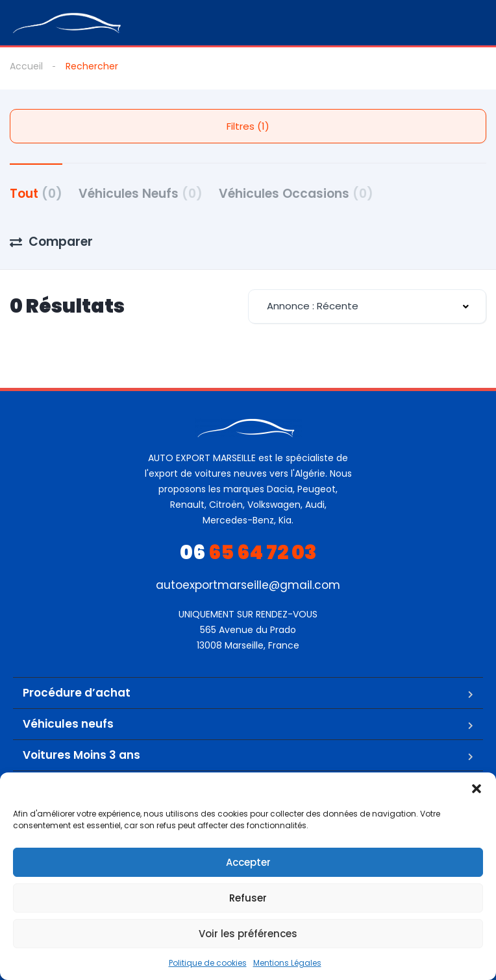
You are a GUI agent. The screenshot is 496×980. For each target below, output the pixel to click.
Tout (36, 194)
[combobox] (367, 306)
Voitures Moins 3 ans (81, 755)
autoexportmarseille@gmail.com (248, 585)
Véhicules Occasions (296, 194)
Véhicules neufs (68, 724)
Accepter (248, 862)
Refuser (248, 898)
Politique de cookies (208, 963)
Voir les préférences (248, 934)
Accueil (26, 66)
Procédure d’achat (77, 693)
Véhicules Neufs (141, 194)
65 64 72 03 (248, 553)
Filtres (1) (248, 126)
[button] (477, 789)
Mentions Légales (287, 963)
